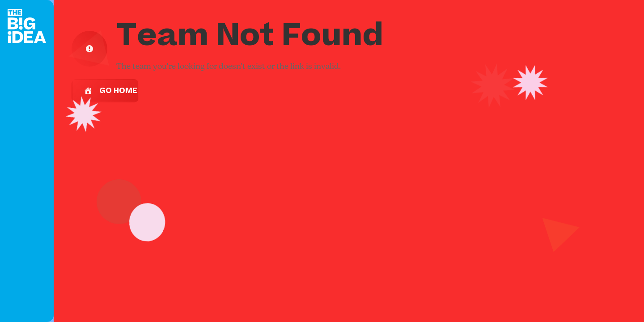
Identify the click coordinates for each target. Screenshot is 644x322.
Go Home (110, 91)
